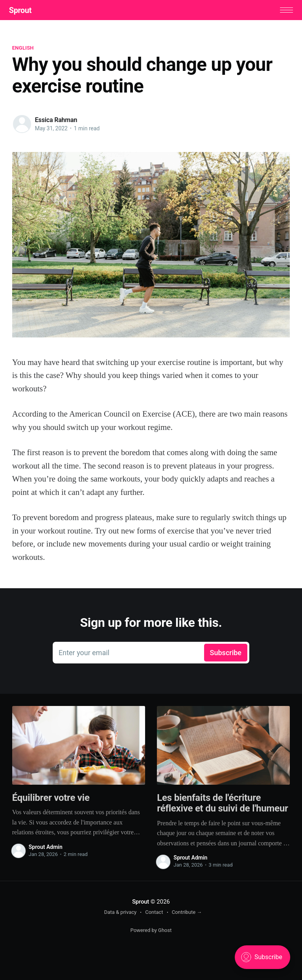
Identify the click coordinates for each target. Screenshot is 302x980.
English (23, 49)
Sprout (23, 11)
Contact (154, 914)
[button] (283, 11)
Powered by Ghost (151, 932)
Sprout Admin (46, 848)
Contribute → (187, 914)
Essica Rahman (56, 121)
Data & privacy (121, 914)
